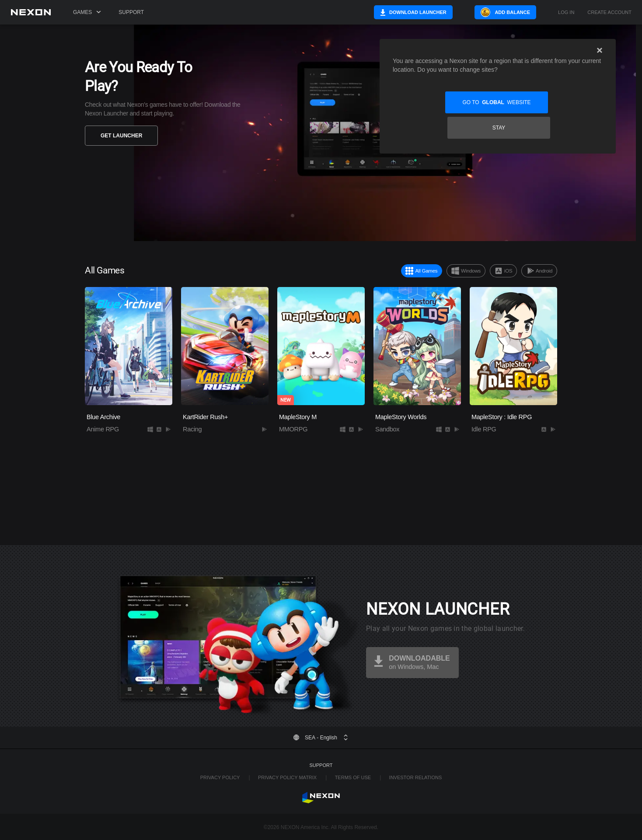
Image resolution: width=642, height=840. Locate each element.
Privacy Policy (220, 777)
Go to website (444, 102)
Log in (566, 12)
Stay (551, 102)
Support (131, 12)
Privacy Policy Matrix (287, 777)
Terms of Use (353, 777)
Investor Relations (416, 777)
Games (87, 12)
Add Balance (512, 12)
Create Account (609, 12)
